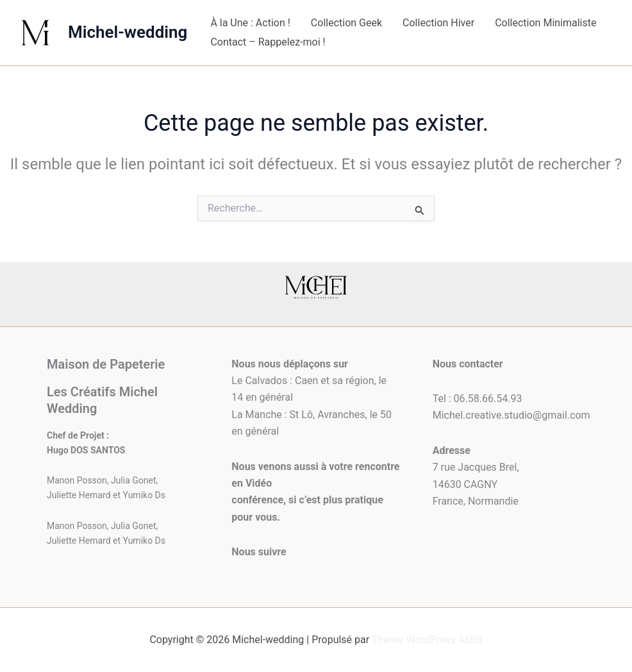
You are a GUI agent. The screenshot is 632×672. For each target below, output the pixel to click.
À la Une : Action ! (250, 23)
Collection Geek (346, 23)
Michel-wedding (128, 32)
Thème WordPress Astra (427, 640)
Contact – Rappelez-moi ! (268, 42)
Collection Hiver (438, 23)
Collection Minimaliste (545, 23)
